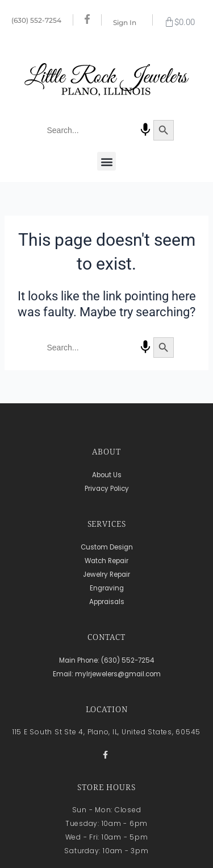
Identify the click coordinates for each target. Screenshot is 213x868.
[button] (106, 161)
